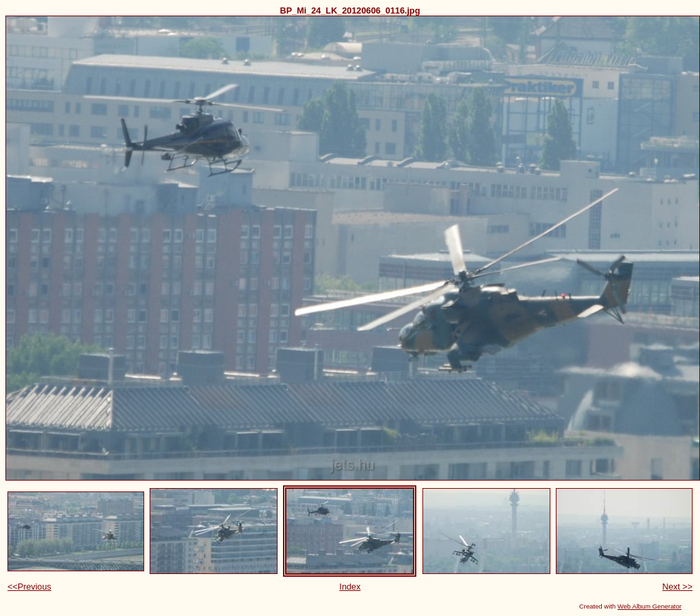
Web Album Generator (650, 606)
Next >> (677, 587)
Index (350, 587)
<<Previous (29, 587)
